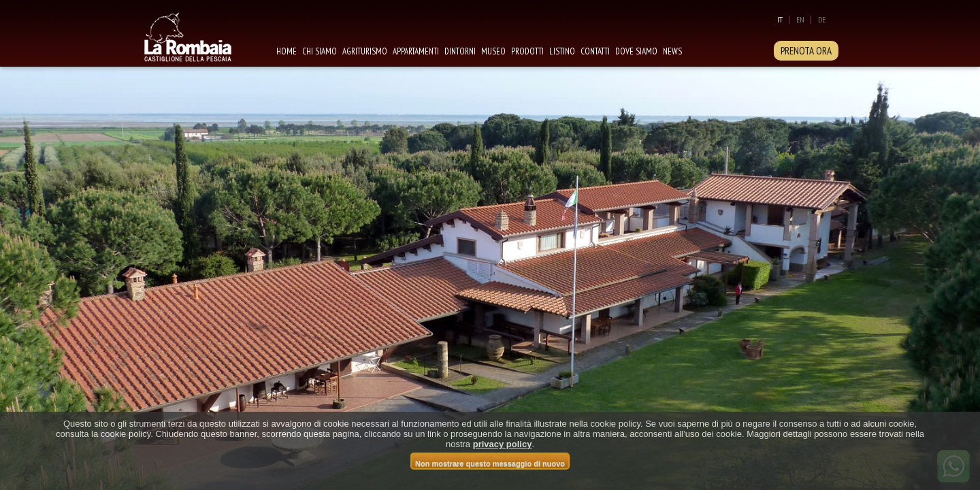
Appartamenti (416, 51)
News (672, 51)
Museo (493, 51)
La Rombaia (203, 36)
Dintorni (460, 51)
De (822, 19)
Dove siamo (636, 51)
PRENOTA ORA (806, 51)
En (800, 19)
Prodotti (527, 51)
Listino (562, 51)
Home (287, 51)
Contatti (595, 51)
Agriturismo (365, 51)
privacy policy (503, 444)
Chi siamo (320, 51)
